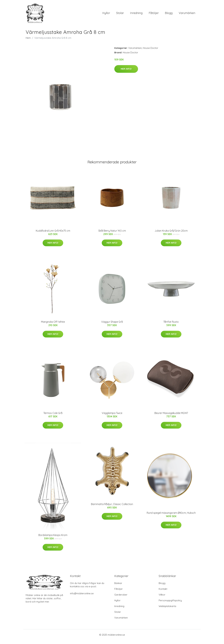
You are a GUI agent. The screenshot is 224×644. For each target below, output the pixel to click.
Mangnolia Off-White (53, 326)
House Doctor (150, 52)
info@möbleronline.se (82, 597)
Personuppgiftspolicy (170, 604)
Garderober (121, 599)
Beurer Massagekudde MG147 (171, 417)
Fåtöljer (154, 15)
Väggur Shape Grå (112, 326)
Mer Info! (126, 73)
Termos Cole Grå (53, 417)
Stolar (120, 15)
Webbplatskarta (167, 610)
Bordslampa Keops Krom (53, 539)
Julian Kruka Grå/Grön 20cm (171, 235)
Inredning (136, 15)
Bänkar (118, 587)
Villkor (162, 599)
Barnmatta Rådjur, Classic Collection (112, 508)
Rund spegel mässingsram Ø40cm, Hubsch (171, 517)
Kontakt (163, 593)
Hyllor (106, 15)
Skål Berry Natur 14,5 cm (112, 235)
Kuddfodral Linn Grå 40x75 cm (53, 235)
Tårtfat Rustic (171, 326)
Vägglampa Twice (112, 417)
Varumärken (187, 15)
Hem (28, 42)
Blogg (169, 15)
